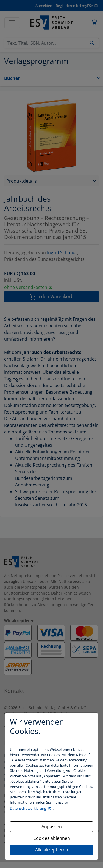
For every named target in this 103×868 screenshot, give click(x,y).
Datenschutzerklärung (28, 808)
